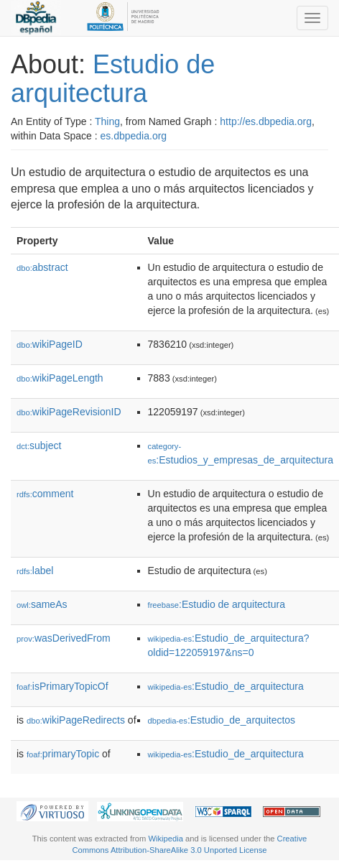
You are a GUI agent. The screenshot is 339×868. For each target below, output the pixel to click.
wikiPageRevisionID (69, 412)
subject (39, 445)
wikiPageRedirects (76, 720)
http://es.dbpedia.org (266, 121)
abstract (42, 267)
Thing (107, 121)
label (35, 571)
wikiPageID (50, 344)
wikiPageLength (60, 378)
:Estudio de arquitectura (217, 604)
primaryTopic (63, 754)
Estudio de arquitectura (113, 79)
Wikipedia (166, 839)
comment (45, 494)
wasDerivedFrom (64, 638)
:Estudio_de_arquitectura (226, 686)
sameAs (42, 604)
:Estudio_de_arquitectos (222, 720)
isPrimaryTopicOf (62, 686)
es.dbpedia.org (134, 136)
